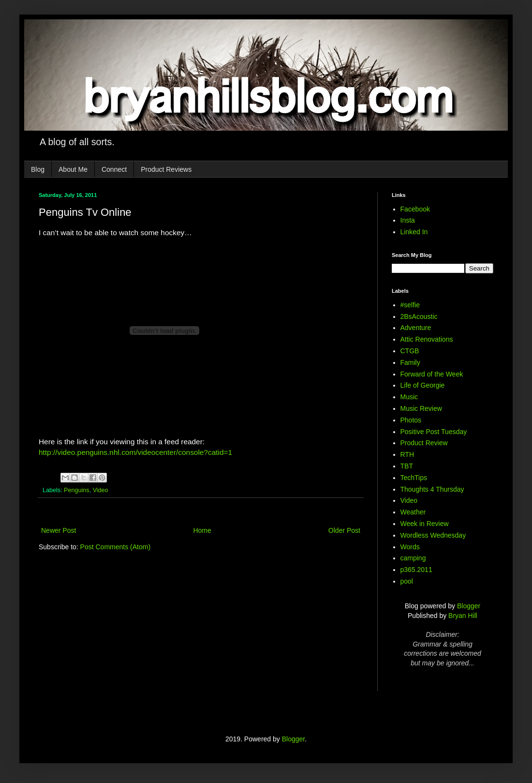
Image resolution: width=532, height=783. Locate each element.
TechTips (414, 478)
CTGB (410, 351)
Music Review (421, 408)
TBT (407, 466)
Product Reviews (166, 169)
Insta (408, 220)
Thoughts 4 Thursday (432, 489)
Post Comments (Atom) (115, 547)
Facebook (415, 209)
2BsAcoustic (419, 316)
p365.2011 (416, 570)
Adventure (416, 328)
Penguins (77, 490)
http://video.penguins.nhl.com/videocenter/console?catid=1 (135, 452)
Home (202, 530)
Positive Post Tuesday (434, 432)
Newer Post (59, 530)
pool (407, 581)
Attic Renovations (427, 339)
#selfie (410, 305)
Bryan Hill (463, 616)
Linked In (414, 232)
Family (410, 362)
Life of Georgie (423, 385)
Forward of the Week (432, 374)
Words (410, 547)
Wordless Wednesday (433, 535)
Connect (114, 169)
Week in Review (425, 524)
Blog (38, 169)
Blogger (469, 606)
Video (101, 490)
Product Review (424, 443)
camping (413, 558)
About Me (73, 169)
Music (409, 397)
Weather (413, 512)
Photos (411, 420)
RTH (407, 454)
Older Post (344, 530)
